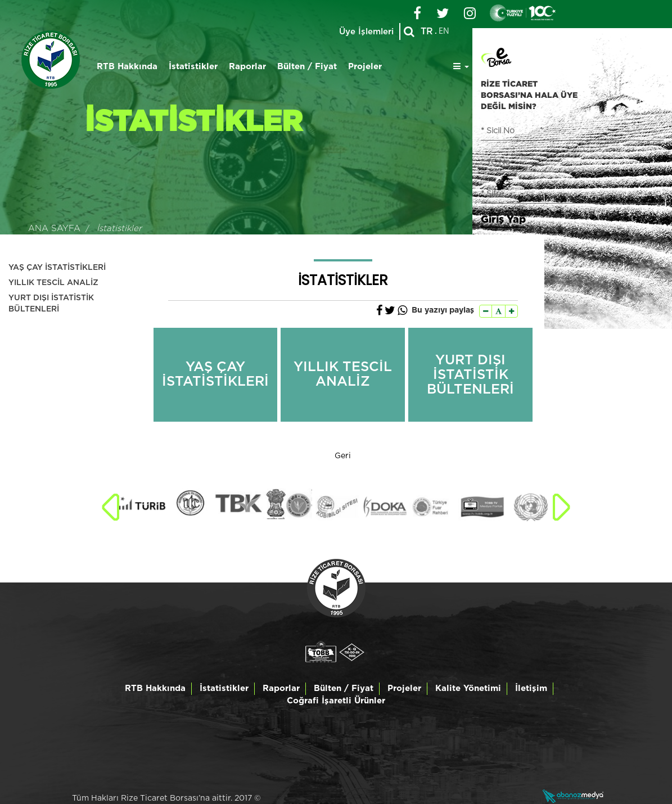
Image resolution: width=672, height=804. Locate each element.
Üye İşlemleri (366, 32)
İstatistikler (193, 67)
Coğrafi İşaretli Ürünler (336, 701)
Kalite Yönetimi (468, 688)
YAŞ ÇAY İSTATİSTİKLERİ (57, 268)
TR (427, 31)
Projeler (365, 67)
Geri (343, 456)
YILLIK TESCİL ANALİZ (53, 283)
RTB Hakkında (127, 67)
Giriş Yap (503, 219)
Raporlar (247, 67)
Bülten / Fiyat (307, 67)
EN (444, 31)
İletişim (531, 688)
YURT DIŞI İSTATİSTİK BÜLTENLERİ (51, 304)
